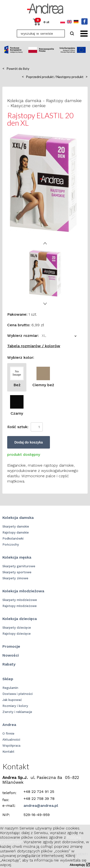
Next (45, 304)
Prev (45, 243)
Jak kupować (12, 700)
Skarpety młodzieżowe (20, 600)
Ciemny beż (43, 377)
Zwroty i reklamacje (17, 712)
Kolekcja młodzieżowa (23, 591)
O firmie (8, 734)
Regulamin (10, 688)
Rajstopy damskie (64, 101)
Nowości (11, 655)
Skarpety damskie (16, 526)
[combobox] (60, 336)
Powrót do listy (16, 68)
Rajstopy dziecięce (17, 634)
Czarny (17, 405)
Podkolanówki (13, 538)
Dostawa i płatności (18, 694)
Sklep (8, 679)
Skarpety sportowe (17, 572)
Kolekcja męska (17, 557)
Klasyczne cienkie (28, 106)
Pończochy (11, 545)
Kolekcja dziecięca (20, 619)
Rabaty (9, 664)
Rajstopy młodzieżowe (20, 606)
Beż (17, 377)
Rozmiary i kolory (15, 706)
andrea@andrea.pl (41, 806)
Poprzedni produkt (38, 77)
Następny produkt (72, 77)
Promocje (11, 646)
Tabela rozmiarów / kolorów (34, 346)
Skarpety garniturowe (19, 566)
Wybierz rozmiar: (23, 336)
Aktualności (11, 740)
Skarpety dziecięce (17, 628)
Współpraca (11, 746)
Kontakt (8, 752)
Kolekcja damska (24, 101)
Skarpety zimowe (15, 578)
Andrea (9, 725)
